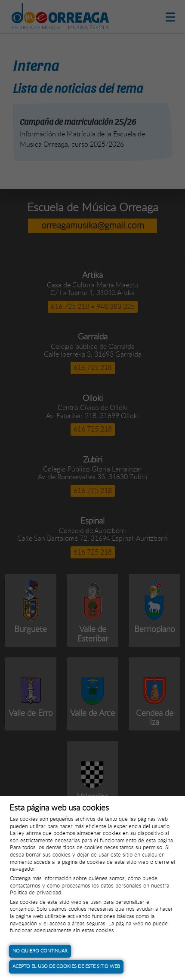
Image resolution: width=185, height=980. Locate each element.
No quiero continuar (40, 951)
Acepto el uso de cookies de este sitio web (66, 966)
